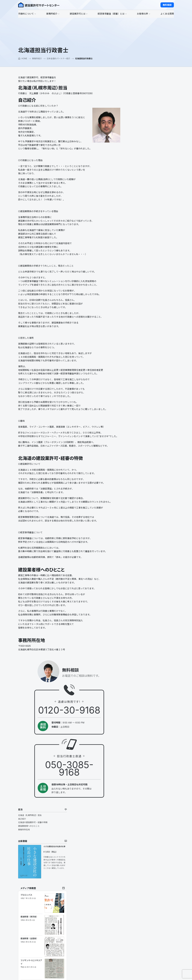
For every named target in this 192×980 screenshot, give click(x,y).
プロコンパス (138, 164)
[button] (167, 5)
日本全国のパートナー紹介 (58, 59)
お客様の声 (131, 899)
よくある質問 (132, 914)
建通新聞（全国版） (139, 205)
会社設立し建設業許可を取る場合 (92, 949)
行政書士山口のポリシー (88, 903)
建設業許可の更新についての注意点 (93, 939)
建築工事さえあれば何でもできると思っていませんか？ (92, 955)
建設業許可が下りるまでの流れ (91, 935)
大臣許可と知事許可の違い (89, 932)
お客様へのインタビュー (137, 903)
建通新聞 (138, 246)
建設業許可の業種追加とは (89, 942)
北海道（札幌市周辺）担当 (140, 84)
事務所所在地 (134, 99)
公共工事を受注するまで (137, 893)
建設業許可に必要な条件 (88, 925)
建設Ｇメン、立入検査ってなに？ (91, 960)
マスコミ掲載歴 (84, 914)
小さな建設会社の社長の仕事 (163, 116)
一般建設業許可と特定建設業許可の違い (94, 928)
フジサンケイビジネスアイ (140, 227)
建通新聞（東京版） (139, 184)
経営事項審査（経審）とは (138, 889)
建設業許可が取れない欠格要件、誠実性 (94, 946)
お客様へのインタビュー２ (138, 907)
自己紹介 (132, 88)
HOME (23, 59)
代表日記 (81, 907)
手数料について (84, 889)
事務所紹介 (37, 59)
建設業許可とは (84, 921)
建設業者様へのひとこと (139, 95)
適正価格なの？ (84, 893)
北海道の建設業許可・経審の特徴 (143, 92)
